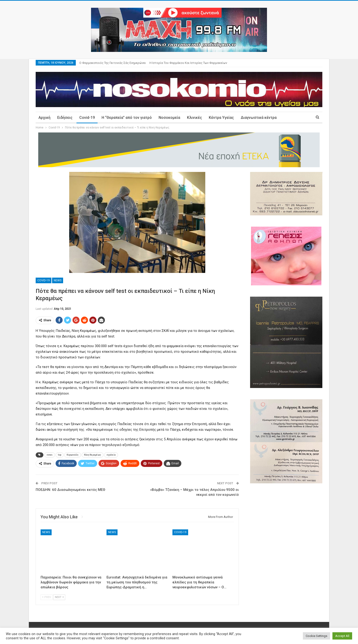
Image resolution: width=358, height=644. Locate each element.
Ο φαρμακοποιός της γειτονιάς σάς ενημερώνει (113, 63)
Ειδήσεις (65, 118)
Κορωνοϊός (73, 455)
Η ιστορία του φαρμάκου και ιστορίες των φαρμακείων (188, 63)
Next (59, 597)
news (50, 455)
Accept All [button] (342, 636)
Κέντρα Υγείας (221, 118)
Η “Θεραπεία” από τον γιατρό (127, 118)
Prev (47, 597)
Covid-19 (87, 118)
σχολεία (111, 455)
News (58, 280)
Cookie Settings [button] (316, 636)
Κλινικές (194, 118)
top (60, 455)
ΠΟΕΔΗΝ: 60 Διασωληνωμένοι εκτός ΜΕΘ (70, 490)
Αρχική (44, 118)
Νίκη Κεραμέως (93, 455)
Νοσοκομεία (169, 118)
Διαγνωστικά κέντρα (259, 118)
